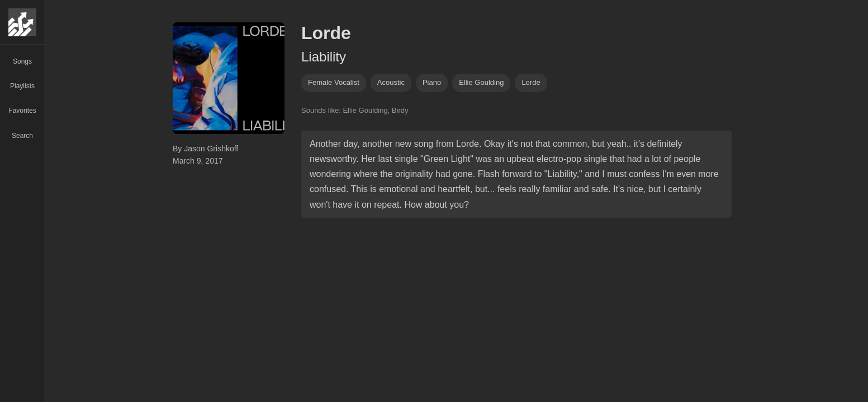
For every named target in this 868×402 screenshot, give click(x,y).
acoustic (391, 82)
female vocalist (334, 82)
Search (22, 136)
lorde (531, 82)
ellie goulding (481, 82)
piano (432, 82)
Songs (22, 61)
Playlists (22, 86)
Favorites (22, 111)
